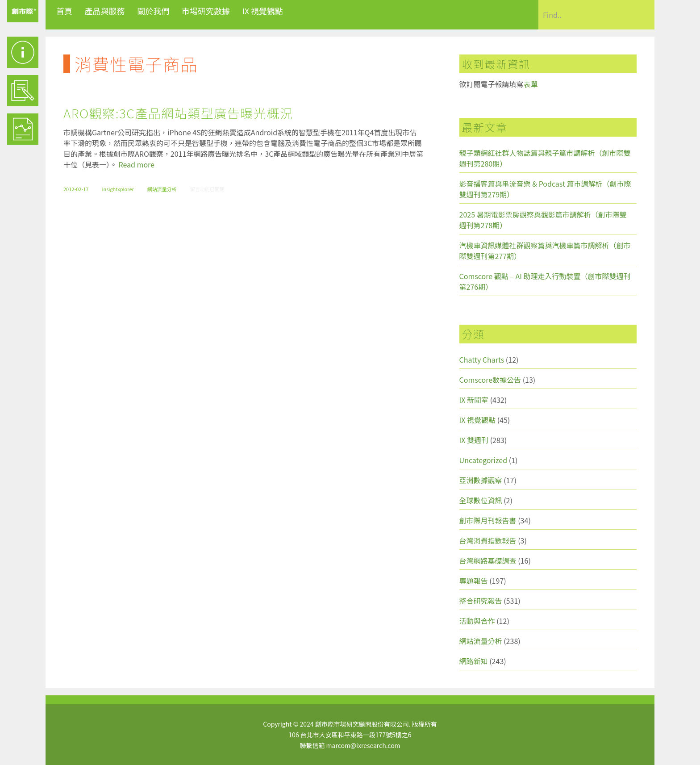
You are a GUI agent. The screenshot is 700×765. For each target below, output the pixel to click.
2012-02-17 (76, 189)
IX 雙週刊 (474, 440)
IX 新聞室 (474, 400)
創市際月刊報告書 (488, 520)
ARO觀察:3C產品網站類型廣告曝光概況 (178, 113)
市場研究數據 (206, 11)
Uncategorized (483, 460)
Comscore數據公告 (490, 380)
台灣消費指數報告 (488, 540)
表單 (531, 84)
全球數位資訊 (481, 500)
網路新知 (474, 661)
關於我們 (153, 11)
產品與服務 (105, 11)
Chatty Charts (482, 360)
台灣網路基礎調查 (488, 560)
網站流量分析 (162, 189)
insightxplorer (118, 189)
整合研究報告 (481, 601)
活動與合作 (477, 621)
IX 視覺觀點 (262, 11)
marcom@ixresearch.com (363, 745)
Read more (137, 164)
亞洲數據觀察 (481, 480)
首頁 (64, 11)
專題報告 (474, 581)
